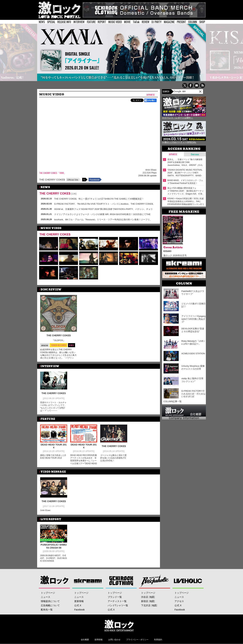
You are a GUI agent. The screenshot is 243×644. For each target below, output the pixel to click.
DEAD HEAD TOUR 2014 (54, 446)
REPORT (102, 22)
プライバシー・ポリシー (137, 640)
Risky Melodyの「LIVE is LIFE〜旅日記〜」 (193, 342)
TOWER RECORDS (58, 345)
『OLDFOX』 (58, 340)
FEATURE (91, 22)
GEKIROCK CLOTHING (121, 581)
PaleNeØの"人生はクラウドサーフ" (193, 293)
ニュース (46, 597)
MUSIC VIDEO (115, 22)
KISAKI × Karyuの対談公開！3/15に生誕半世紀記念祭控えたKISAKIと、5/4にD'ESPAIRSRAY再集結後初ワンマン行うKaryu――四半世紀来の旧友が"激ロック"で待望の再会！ (186, 201)
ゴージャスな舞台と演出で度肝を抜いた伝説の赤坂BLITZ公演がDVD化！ (113, 458)
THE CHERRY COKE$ (52, 180)
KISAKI (167, 251)
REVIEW (146, 22)
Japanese (151, 95)
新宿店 (145, 601)
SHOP (202, 22)
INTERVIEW (79, 22)
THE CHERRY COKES (54, 393)
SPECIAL (51, 22)
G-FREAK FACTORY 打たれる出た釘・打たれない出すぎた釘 (193, 394)
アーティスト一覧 (117, 601)
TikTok (136, 22)
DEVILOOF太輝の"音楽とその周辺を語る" (193, 330)
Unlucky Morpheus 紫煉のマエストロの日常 (193, 367)
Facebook (94, 180)
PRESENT (181, 22)
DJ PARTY (157, 22)
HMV (72, 345)
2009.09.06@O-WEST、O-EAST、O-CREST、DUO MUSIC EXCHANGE (53, 558)
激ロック (54, 581)
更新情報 (79, 601)
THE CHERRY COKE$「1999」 (53, 173)
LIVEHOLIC (188, 581)
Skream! (88, 581)
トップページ (48, 593)
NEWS (42, 22)
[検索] (182, 91)
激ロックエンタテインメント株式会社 (119, 625)
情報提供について (50, 601)
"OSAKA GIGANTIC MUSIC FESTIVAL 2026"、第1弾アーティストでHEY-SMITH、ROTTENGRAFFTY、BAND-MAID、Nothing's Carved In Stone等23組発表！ (186, 173)
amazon (45, 345)
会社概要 (85, 640)
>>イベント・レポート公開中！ (178, 118)
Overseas (195, 154)
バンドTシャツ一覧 (118, 605)
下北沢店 (146, 605)
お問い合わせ (114, 640)
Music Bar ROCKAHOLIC (155, 581)
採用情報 (99, 640)
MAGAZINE (169, 22)
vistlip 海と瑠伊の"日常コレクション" (193, 380)
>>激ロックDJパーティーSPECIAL (179, 142)
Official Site (73, 180)
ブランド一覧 (115, 597)
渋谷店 (145, 597)
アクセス (179, 601)
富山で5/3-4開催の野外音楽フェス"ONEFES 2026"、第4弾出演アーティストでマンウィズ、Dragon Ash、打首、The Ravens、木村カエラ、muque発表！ (186, 191)
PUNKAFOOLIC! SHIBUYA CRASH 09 (54, 546)
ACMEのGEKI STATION (193, 354)
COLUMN (193, 22)
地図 (152, 597)
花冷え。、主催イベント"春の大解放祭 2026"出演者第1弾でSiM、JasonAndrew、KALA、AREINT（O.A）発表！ (186, 162)
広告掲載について (50, 605)
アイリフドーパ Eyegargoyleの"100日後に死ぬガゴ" (193, 319)
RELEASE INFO (64, 22)
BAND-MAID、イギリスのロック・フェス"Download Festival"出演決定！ (185, 182)
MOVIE (127, 22)
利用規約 (158, 640)
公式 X (78, 605)
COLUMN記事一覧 (172, 401)
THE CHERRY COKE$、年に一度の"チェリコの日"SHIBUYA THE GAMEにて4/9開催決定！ (99, 199)
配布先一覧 (47, 610)
